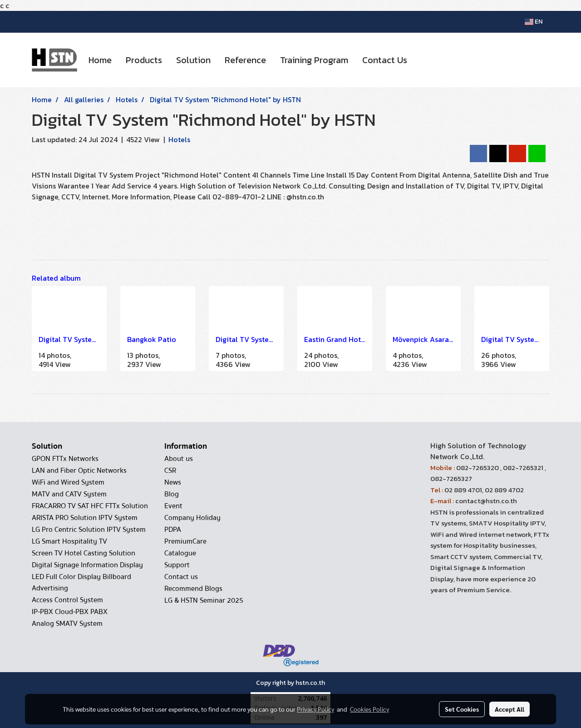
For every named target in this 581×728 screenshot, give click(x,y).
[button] (422, 60)
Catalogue (180, 553)
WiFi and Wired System (68, 482)
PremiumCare (185, 541)
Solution (193, 60)
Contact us (181, 577)
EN (534, 22)
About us (179, 459)
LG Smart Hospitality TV (69, 541)
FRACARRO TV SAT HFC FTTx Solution (90, 506)
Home (100, 60)
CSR (170, 470)
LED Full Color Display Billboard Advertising (81, 582)
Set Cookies (462, 709)
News (173, 482)
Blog (172, 494)
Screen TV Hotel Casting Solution (84, 553)
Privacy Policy (315, 709)
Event (173, 506)
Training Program (314, 60)
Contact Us (385, 60)
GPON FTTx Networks (65, 459)
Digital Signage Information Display (87, 565)
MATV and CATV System (69, 494)
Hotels (179, 139)
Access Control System (67, 600)
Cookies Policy (369, 709)
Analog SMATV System (67, 624)
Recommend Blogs (193, 589)
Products (144, 60)
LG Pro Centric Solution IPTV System (89, 530)
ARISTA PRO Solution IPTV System (85, 518)
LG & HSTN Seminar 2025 (204, 600)
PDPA (173, 530)
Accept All (510, 709)
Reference (245, 60)
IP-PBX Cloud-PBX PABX (70, 612)
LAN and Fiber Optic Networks (79, 470)
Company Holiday (192, 518)
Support (177, 565)
